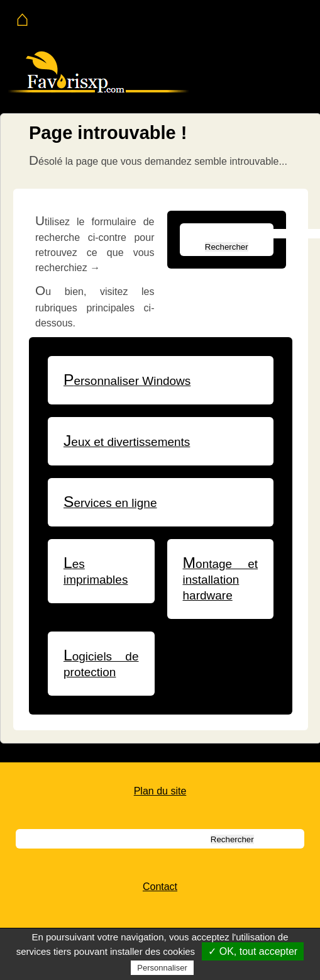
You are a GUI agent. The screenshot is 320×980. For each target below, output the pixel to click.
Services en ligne (110, 503)
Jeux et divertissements (127, 442)
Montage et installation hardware (221, 580)
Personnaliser (162, 968)
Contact (160, 887)
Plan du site (160, 791)
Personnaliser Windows (127, 381)
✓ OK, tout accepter (253, 951)
